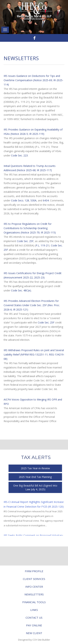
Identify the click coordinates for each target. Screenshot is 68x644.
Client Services (34, 579)
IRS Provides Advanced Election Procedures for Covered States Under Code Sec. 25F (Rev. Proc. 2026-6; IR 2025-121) (32, 305)
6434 (46, 200)
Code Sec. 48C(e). (21, 290)
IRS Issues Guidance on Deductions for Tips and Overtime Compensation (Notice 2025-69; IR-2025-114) (33, 80)
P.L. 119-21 (42, 245)
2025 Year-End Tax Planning (35, 477)
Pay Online (34, 625)
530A (33, 200)
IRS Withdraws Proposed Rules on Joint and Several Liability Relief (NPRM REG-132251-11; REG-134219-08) (34, 354)
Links (34, 610)
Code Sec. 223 (19, 155)
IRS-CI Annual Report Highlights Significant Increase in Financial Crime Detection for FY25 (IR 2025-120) (34, 504)
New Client (34, 633)
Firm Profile (34, 571)
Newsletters (34, 594)
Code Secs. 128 (20, 200)
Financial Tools (34, 602)
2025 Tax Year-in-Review (35, 468)
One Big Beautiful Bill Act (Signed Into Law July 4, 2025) (35, 487)
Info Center (34, 587)
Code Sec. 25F (25, 241)
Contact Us (34, 618)
